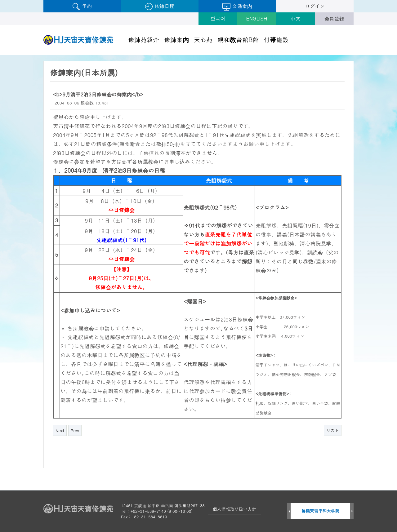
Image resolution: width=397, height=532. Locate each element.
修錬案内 (176, 40)
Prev (75, 430)
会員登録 (334, 18)
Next (60, 430)
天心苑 (203, 40)
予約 (82, 6)
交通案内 (237, 7)
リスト (333, 430)
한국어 (218, 18)
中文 (296, 18)
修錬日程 (160, 6)
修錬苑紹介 (144, 40)
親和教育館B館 (238, 40)
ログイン (315, 6)
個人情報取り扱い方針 (234, 509)
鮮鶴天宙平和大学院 (321, 511)
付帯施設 (276, 40)
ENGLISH (257, 18)
